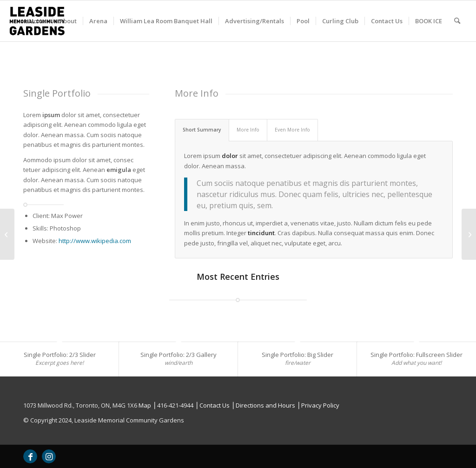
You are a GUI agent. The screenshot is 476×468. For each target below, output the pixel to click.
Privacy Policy (320, 405)
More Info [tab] (248, 130)
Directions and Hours (265, 405)
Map (145, 405)
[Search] (457, 21)
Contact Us (215, 405)
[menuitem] (38, 21)
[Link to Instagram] (49, 456)
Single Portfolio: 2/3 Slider (60, 355)
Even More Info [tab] (292, 130)
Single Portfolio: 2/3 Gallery (178, 355)
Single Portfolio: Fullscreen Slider (416, 355)
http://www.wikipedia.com (95, 241)
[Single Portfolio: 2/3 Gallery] (469, 234)
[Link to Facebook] (30, 456)
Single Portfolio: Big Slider (297, 355)
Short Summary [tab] (202, 130)
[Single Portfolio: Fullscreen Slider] (7, 234)
